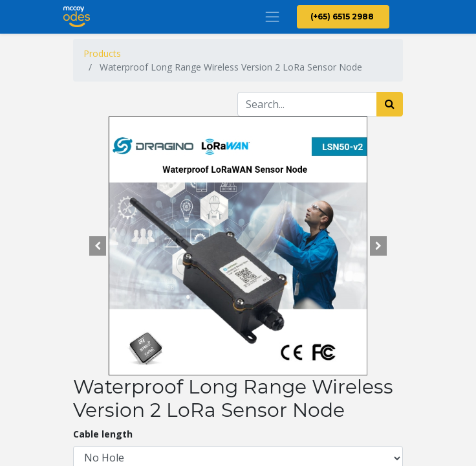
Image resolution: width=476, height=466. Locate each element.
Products (102, 53)
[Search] (390, 104)
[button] (98, 246)
